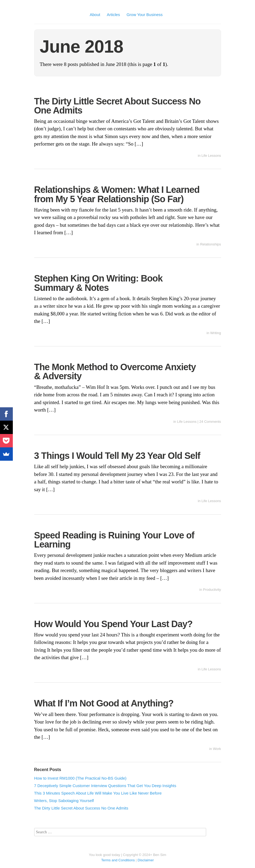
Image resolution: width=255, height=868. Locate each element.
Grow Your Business (145, 15)
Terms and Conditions (118, 860)
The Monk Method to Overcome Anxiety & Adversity (115, 372)
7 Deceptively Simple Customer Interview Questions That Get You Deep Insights (105, 786)
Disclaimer (146, 860)
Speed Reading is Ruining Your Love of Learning (114, 540)
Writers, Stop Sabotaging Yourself (64, 801)
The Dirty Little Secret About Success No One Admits (117, 106)
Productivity (212, 590)
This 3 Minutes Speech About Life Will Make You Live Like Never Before (98, 793)
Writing (215, 333)
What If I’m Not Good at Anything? (104, 703)
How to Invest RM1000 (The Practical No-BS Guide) (80, 778)
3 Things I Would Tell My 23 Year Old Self (117, 456)
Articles (113, 15)
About (95, 15)
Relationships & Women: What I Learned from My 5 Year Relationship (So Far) (117, 194)
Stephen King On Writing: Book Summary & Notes (98, 283)
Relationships (210, 244)
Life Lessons (211, 156)
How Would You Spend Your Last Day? (113, 624)
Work (217, 749)
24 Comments (210, 422)
